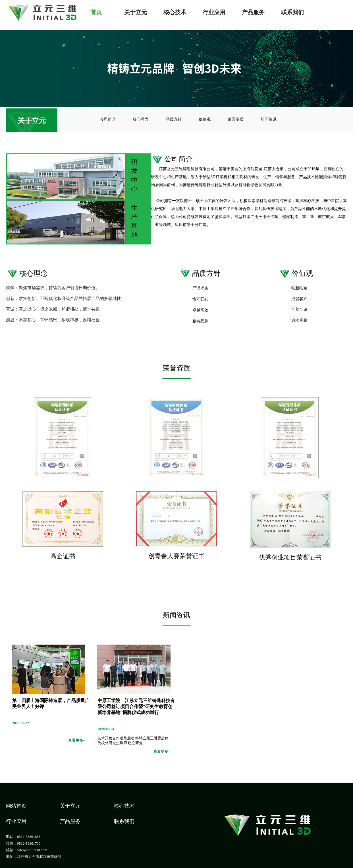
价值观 (205, 119)
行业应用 (214, 12)
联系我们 (292, 12)
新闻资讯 (269, 119)
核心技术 (175, 12)
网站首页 (16, 806)
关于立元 (136, 12)
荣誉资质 (236, 119)
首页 (96, 12)
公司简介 (108, 119)
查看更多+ (77, 740)
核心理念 (141, 119)
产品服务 (253, 12)
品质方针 (174, 119)
